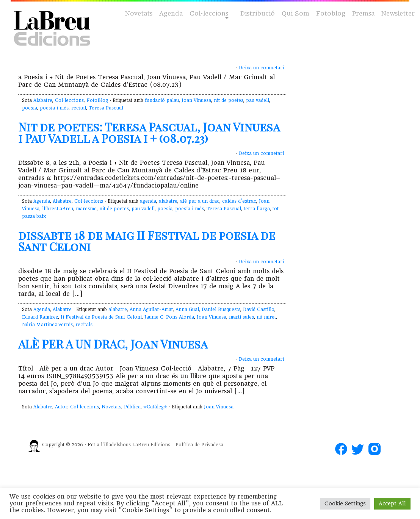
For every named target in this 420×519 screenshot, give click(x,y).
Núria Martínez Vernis (47, 325)
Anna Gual (187, 310)
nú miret (266, 317)
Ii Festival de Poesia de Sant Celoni (101, 317)
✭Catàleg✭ (155, 407)
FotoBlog (97, 100)
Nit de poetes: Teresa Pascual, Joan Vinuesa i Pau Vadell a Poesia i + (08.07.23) (149, 133)
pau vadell (258, 100)
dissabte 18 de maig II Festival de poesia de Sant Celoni (147, 241)
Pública (132, 407)
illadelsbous (117, 445)
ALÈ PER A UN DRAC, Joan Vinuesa (113, 344)
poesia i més (54, 108)
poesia (30, 108)
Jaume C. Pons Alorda (169, 317)
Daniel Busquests (221, 310)
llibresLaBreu (58, 209)
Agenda (171, 13)
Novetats (139, 13)
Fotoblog (331, 13)
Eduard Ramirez (40, 317)
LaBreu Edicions (151, 445)
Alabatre (43, 100)
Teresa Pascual (106, 108)
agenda (148, 201)
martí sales (241, 317)
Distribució (258, 13)
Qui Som (295, 13)
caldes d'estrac (239, 201)
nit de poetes (229, 100)
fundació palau (162, 100)
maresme (86, 209)
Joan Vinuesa (196, 100)
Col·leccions (208, 14)
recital (79, 108)
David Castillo (259, 310)
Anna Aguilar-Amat (151, 310)
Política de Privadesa (199, 445)
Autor (61, 407)
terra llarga (257, 209)
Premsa (363, 13)
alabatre (168, 201)
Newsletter (398, 13)
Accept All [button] (392, 503)
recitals (84, 325)
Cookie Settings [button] (345, 503)
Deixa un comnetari (261, 68)
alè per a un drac (200, 201)
